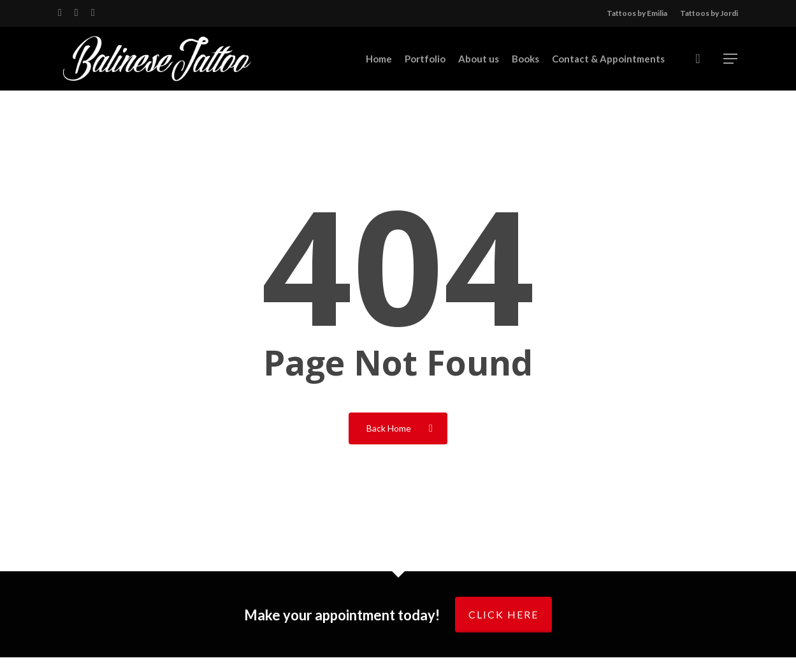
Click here (503, 614)
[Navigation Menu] (731, 59)
